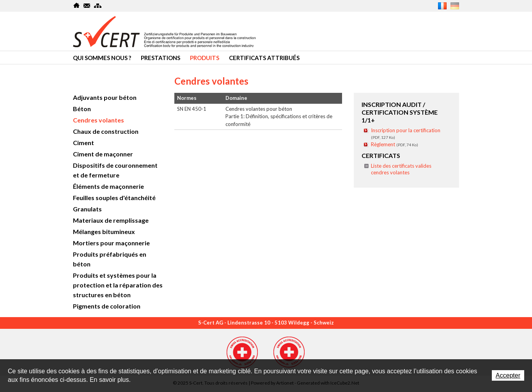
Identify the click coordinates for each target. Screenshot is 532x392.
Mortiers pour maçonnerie (111, 243)
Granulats (87, 209)
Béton (82, 109)
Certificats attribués (264, 58)
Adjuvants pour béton (105, 97)
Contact (87, 5)
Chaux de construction (106, 131)
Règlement (395, 144)
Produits (205, 58)
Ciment (83, 143)
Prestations (160, 58)
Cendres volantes (98, 120)
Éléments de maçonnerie (108, 186)
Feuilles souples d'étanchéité (114, 198)
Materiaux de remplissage (111, 220)
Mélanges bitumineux (104, 231)
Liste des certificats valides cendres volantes (401, 169)
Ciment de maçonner (103, 154)
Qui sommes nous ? (102, 58)
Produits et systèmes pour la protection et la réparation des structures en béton (118, 285)
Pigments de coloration (107, 306)
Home (77, 5)
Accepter (508, 375)
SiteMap (98, 5)
